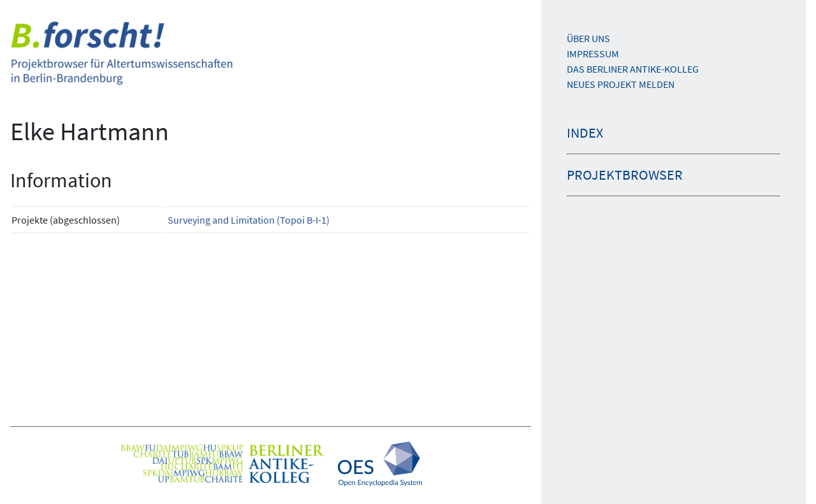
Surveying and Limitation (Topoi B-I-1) (249, 220)
